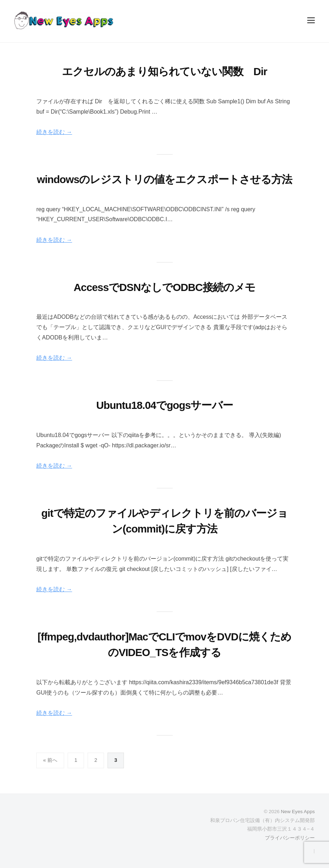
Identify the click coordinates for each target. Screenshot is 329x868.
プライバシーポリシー (290, 838)
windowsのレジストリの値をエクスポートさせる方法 (165, 179)
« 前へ (50, 760)
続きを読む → (54, 132)
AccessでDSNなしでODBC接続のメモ (165, 287)
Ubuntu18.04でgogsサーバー (164, 405)
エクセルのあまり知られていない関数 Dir (164, 71)
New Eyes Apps (298, 812)
